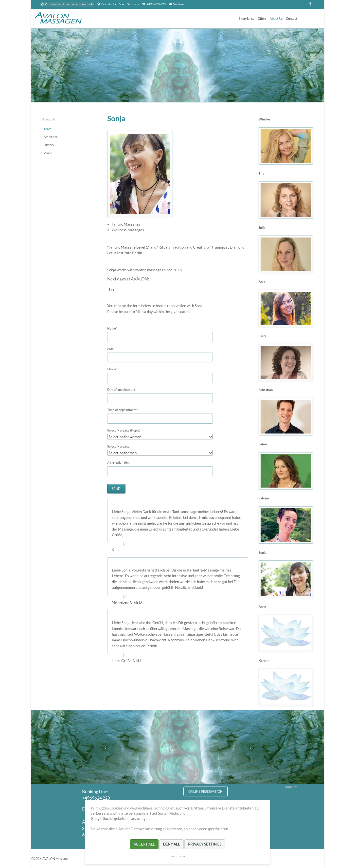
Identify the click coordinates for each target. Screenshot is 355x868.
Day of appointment (122, 390)
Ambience (51, 137)
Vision (48, 153)
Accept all (144, 844)
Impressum (178, 856)
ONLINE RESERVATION (205, 791)
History (49, 145)
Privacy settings (205, 844)
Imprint (291, 787)
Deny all (171, 844)
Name (115, 328)
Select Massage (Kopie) (124, 430)
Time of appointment (123, 410)
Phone (115, 369)
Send (116, 489)
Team (48, 129)
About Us (49, 119)
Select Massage (118, 446)
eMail (115, 349)
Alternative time (119, 463)
